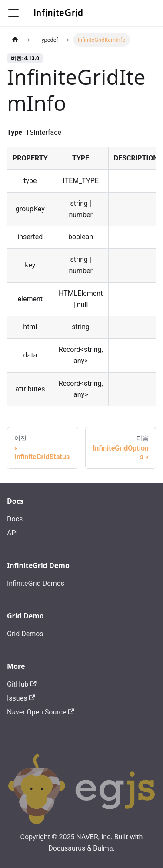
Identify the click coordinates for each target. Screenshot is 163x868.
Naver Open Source (41, 712)
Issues (21, 698)
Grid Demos (25, 634)
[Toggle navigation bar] (13, 13)
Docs (15, 519)
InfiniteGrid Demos (36, 583)
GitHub (22, 684)
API (12, 533)
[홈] (15, 40)
